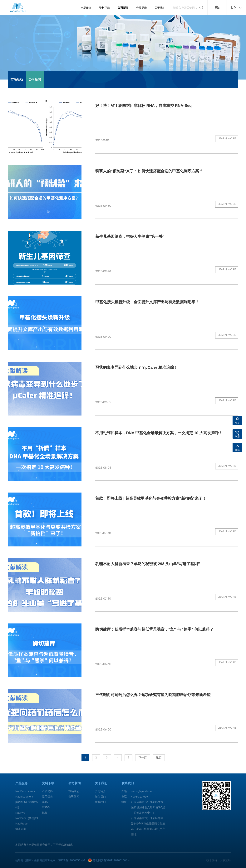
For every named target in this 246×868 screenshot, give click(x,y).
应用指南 (47, 797)
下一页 (143, 758)
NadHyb (20, 813)
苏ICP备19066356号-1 (72, 860)
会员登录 (141, 8)
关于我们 (160, 8)
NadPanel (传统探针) (28, 818)
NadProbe (21, 824)
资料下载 (105, 8)
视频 (45, 813)
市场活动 (17, 79)
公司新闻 (123, 8)
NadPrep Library (25, 791)
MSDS (46, 807)
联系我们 (100, 802)
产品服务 (86, 8)
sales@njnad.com (142, 791)
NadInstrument (24, 797)
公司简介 (100, 791)
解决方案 (21, 829)
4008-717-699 (139, 797)
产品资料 (47, 791)
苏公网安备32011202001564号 (111, 860)
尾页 (159, 758)
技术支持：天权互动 (219, 860)
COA (45, 802)
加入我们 (100, 797)
